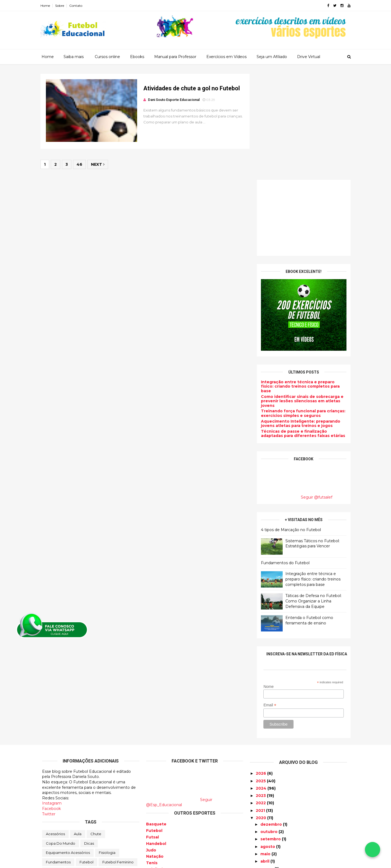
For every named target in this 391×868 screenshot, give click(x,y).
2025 (261, 675)
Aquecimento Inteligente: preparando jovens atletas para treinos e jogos (299, 317)
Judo (151, 744)
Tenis (152, 757)
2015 (261, 825)
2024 (262, 682)
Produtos (54, 784)
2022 (261, 697)
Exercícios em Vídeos (226, 57)
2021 (261, 704)
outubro (269, 726)
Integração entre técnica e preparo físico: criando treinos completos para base (299, 280)
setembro (271, 733)
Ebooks (137, 57)
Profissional (81, 784)
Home (47, 6)
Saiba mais (74, 57)
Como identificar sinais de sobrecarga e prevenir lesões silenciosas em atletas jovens (301, 295)
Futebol (86, 756)
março (267, 763)
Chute (96, 728)
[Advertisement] (302, 112)
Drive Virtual (309, 57)
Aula (78, 728)
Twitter (49, 708)
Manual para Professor (175, 57)
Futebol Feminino (118, 756)
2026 (261, 667)
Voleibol (154, 763)
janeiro (268, 777)
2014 (261, 832)
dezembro (272, 718)
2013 (261, 840)
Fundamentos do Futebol (284, 457)
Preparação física (104, 775)
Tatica (127, 784)
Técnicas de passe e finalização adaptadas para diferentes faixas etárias (301, 328)
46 (81, 165)
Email (268, 599)
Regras (106, 784)
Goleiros (53, 765)
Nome (267, 580)
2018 (261, 803)
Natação (155, 750)
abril (265, 755)
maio (266, 748)
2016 (261, 817)
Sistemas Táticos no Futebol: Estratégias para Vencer (311, 438)
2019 (261, 795)
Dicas (89, 737)
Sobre (61, 6)
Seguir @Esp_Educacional (179, 696)
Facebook (51, 703)
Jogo (96, 765)
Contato (77, 6)
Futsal (152, 731)
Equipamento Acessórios (68, 746)
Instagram (52, 697)
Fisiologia (107, 746)
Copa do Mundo (61, 737)
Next (99, 165)
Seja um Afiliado (272, 57)
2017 (261, 810)
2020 (261, 712)
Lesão (51, 775)
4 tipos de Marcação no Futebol (289, 424)
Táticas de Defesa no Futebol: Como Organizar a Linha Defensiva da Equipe (312, 495)
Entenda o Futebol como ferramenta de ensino (308, 514)
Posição (72, 775)
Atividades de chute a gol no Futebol (189, 89)
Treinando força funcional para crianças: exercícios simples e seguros (302, 307)
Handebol (156, 738)
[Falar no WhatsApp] (373, 850)
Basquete (156, 718)
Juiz (113, 765)
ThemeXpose (70, 861)
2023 (261, 690)
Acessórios (55, 728)
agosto (268, 741)
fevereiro (271, 770)
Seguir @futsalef (315, 391)
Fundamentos (58, 756)
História (76, 765)
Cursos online (107, 57)
